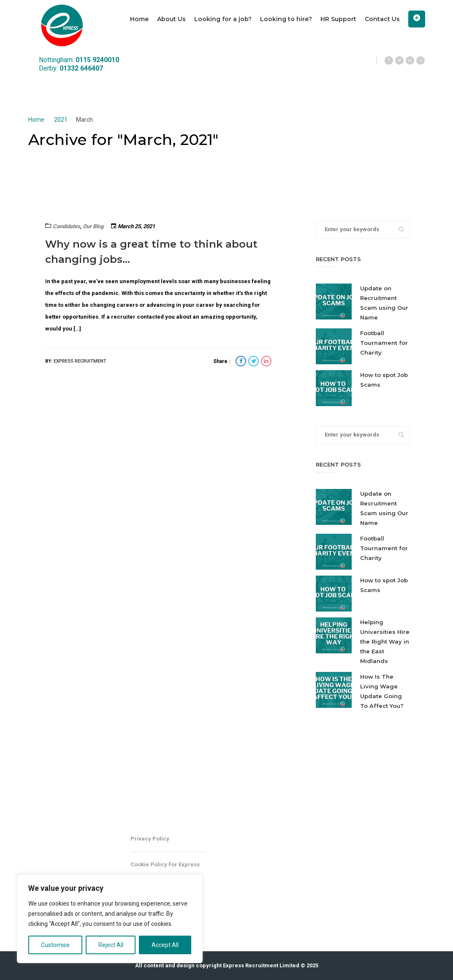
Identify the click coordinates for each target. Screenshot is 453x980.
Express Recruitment (80, 361)
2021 (61, 120)
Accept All (165, 945)
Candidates (66, 226)
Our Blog (93, 226)
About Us (171, 19)
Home (139, 19)
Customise (55, 945)
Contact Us (382, 19)
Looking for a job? (223, 19)
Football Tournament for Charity (384, 343)
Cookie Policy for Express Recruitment (165, 870)
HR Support (338, 19)
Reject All (111, 945)
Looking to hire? (286, 19)
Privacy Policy (150, 839)
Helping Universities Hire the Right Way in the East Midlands (385, 642)
